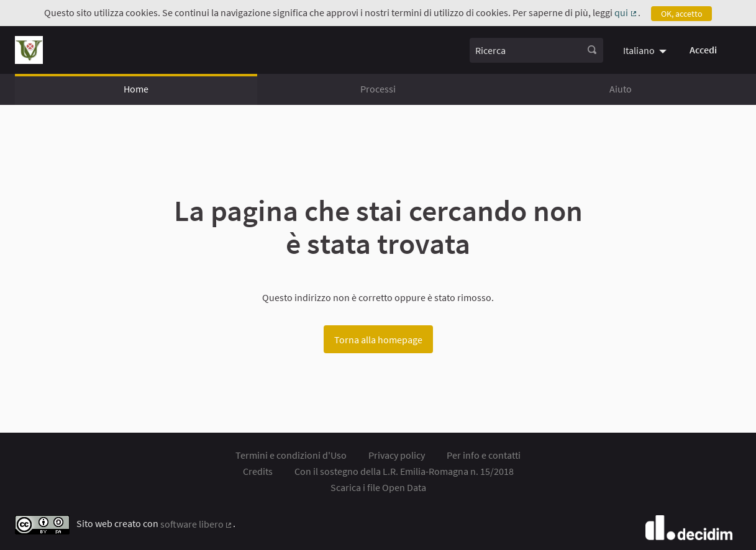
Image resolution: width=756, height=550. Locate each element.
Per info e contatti (484, 455)
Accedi (703, 50)
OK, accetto (682, 14)
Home (136, 89)
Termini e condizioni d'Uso (291, 455)
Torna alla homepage (378, 340)
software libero (197, 524)
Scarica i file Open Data (378, 487)
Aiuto (621, 89)
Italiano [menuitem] (639, 50)
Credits (258, 471)
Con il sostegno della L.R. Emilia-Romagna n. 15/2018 (404, 471)
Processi (378, 89)
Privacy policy (397, 455)
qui (626, 12)
